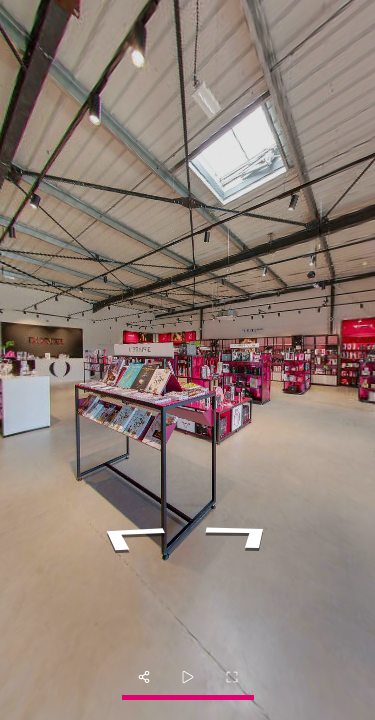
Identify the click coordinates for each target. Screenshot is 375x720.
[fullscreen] (232, 677)
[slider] (188, 677)
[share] (144, 677)
